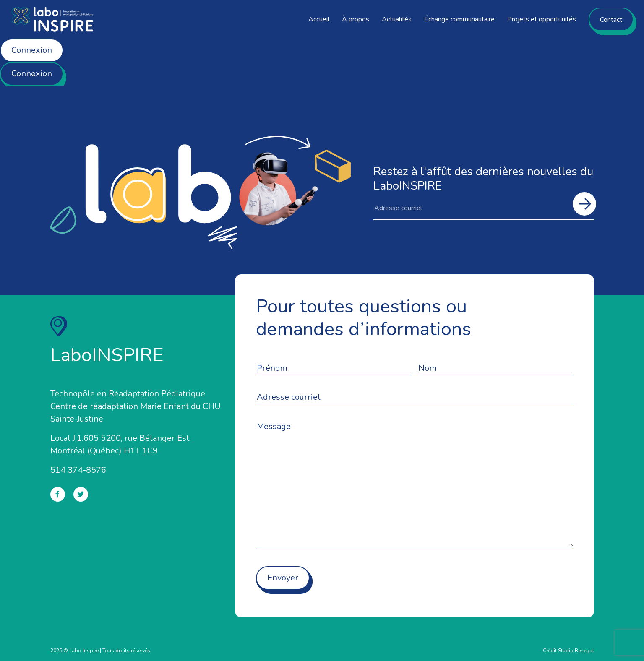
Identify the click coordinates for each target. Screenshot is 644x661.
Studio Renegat (576, 651)
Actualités (397, 19)
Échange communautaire (459, 19)
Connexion (32, 50)
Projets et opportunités (542, 19)
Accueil (319, 19)
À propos (356, 19)
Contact (611, 20)
